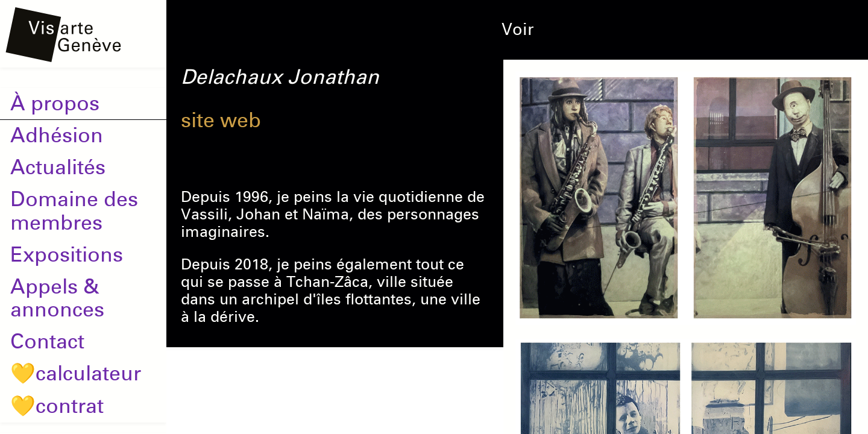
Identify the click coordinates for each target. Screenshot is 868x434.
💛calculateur (76, 374)
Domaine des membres (74, 211)
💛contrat (57, 406)
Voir (518, 30)
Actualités (58, 168)
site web (221, 121)
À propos (55, 104)
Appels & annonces (57, 299)
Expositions (67, 255)
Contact (47, 342)
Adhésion (57, 136)
